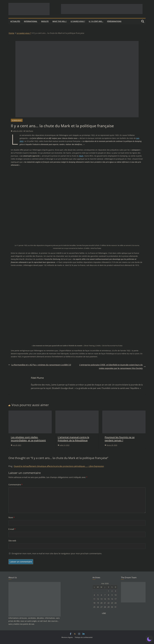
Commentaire (15, 485)
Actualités (15, 21)
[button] (149, 639)
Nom (11, 517)
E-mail (12, 529)
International (31, 21)
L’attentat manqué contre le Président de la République (73, 439)
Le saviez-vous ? (78, 21)
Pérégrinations (114, 21)
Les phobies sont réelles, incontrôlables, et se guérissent (28, 439)
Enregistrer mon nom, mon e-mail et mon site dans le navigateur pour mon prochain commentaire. (57, 553)
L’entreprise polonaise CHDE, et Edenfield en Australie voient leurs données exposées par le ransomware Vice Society (112, 367)
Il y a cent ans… (96, 21)
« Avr (104, 613)
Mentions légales (67, 637)
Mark (81, 156)
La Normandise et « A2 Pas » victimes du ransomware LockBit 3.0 (40, 365)
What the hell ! (60, 21)
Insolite (45, 21)
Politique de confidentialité (84, 637)
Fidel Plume (29, 131)
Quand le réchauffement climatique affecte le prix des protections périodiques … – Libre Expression (59, 466)
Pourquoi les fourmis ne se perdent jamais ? (120, 439)
